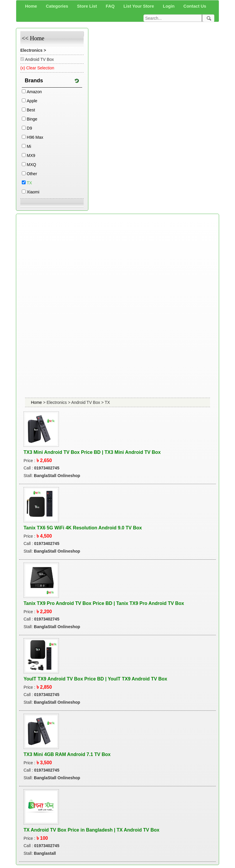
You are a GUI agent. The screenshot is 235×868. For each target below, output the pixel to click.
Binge (32, 119)
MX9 (31, 155)
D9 (29, 128)
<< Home (33, 38)
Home (37, 402)
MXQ (32, 165)
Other (32, 174)
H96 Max (35, 137)
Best (31, 110)
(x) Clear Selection (37, 68)
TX (29, 183)
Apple (32, 101)
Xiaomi (33, 192)
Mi (29, 146)
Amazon (34, 92)
